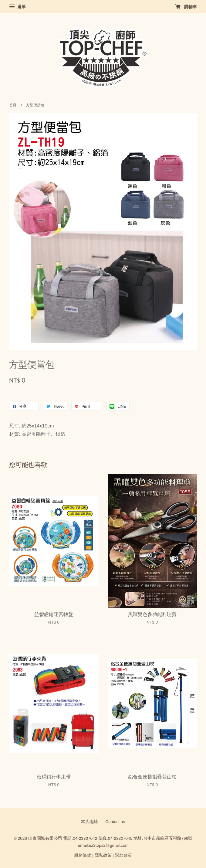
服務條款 (83, 855)
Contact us (115, 822)
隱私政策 (103, 855)
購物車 (186, 7)
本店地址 (89, 822)
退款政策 (123, 855)
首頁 (13, 105)
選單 (17, 7)
